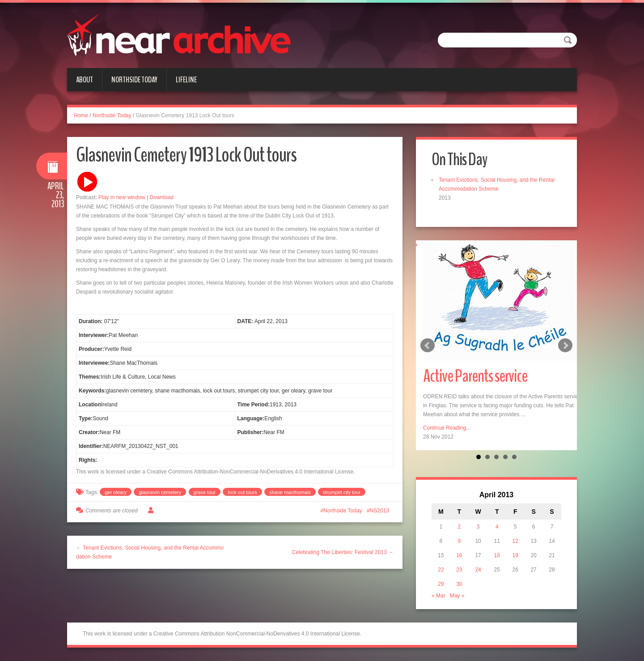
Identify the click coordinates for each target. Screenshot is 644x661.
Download (162, 197)
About (85, 80)
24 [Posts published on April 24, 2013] (478, 570)
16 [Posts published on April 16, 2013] (459, 555)
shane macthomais (290, 492)
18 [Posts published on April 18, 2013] (497, 555)
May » (457, 596)
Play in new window (122, 197)
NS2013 (379, 511)
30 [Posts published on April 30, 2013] (459, 584)
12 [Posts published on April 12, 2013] (515, 541)
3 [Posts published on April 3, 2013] (478, 527)
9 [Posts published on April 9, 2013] (460, 541)
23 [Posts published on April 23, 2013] (459, 570)
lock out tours (242, 492)
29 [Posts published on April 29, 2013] (441, 584)
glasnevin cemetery (160, 492)
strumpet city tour (342, 492)
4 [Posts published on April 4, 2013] (497, 527)
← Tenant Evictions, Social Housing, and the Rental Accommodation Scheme (150, 552)
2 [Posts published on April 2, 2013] (460, 527)
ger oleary (116, 492)
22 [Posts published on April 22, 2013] (441, 570)
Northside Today (134, 80)
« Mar (439, 596)
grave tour (205, 492)
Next (565, 345)
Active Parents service (475, 376)
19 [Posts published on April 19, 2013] (515, 555)
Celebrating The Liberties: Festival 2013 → (343, 552)
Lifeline (186, 80)
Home (81, 115)
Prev (428, 345)
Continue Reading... (447, 428)
